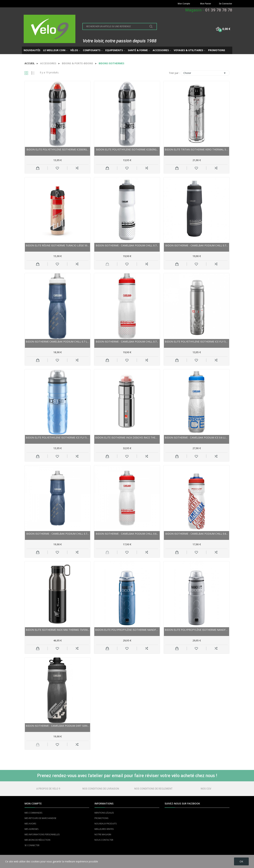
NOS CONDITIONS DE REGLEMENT (153, 789)
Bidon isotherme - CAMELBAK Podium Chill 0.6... (127, 534)
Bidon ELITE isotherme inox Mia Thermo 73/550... (57, 630)
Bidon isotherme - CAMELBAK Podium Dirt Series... (58, 726)
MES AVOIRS (30, 824)
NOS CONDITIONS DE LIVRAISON (101, 789)
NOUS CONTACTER (104, 840)
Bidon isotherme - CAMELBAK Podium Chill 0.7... (127, 245)
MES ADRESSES (31, 829)
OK (241, 861)
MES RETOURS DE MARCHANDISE (40, 818)
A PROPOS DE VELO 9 (48, 789)
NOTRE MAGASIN (103, 834)
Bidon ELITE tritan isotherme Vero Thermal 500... (197, 149)
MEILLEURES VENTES (104, 829)
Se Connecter (226, 4)
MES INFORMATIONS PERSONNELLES (42, 834)
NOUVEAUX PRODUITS (106, 824)
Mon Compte (184, 4)
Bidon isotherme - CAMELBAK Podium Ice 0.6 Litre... (197, 438)
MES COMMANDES (33, 813)
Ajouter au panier (38, 168)
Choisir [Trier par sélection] (205, 73)
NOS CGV (206, 789)
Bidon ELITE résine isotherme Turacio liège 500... (58, 245)
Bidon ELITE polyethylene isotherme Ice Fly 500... (197, 342)
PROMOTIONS (101, 818)
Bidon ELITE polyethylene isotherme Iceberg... (57, 149)
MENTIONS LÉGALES (104, 813)
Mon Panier (206, 4)
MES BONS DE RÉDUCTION (37, 840)
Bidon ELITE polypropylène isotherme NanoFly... (127, 630)
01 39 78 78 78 (219, 10)
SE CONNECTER (32, 845)
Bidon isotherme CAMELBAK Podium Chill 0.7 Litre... (58, 342)
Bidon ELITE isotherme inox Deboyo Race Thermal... (127, 438)
